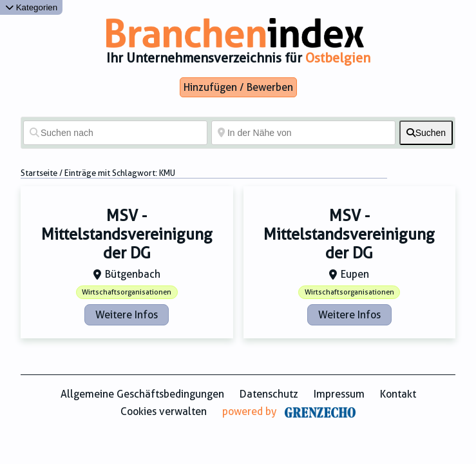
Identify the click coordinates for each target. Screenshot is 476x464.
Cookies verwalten (164, 411)
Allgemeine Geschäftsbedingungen (142, 394)
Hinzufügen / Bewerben (238, 87)
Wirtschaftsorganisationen (127, 292)
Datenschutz (269, 394)
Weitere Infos (127, 315)
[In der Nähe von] (303, 133)
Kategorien (31, 7)
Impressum (339, 394)
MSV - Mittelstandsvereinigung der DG (127, 235)
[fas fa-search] (426, 133)
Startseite (39, 173)
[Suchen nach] (115, 133)
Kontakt (398, 394)
